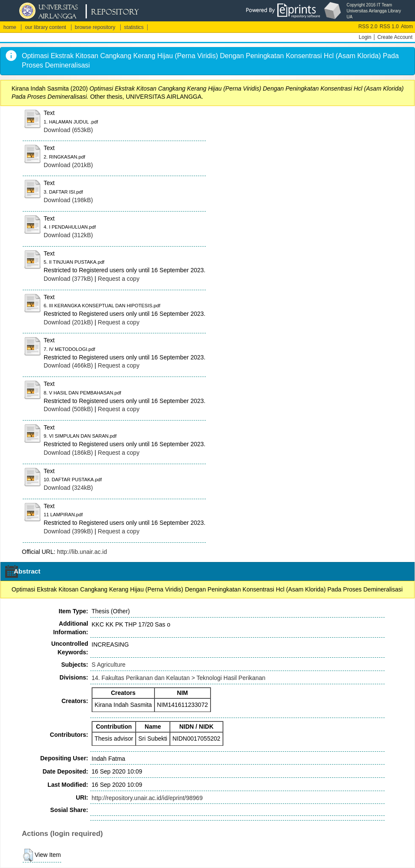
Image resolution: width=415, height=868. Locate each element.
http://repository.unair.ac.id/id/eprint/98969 (147, 798)
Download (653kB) (68, 130)
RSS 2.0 (368, 26)
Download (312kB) (68, 235)
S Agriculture (108, 665)
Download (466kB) (68, 365)
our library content (45, 27)
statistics (134, 27)
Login (365, 37)
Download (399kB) (68, 531)
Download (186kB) (68, 453)
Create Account (395, 37)
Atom (407, 26)
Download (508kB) (68, 409)
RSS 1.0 (389, 26)
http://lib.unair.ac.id (82, 552)
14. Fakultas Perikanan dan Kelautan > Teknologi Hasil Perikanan (178, 678)
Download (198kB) (68, 200)
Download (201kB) (68, 165)
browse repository (95, 27)
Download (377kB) (68, 279)
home (10, 27)
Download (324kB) (68, 488)
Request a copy (119, 279)
